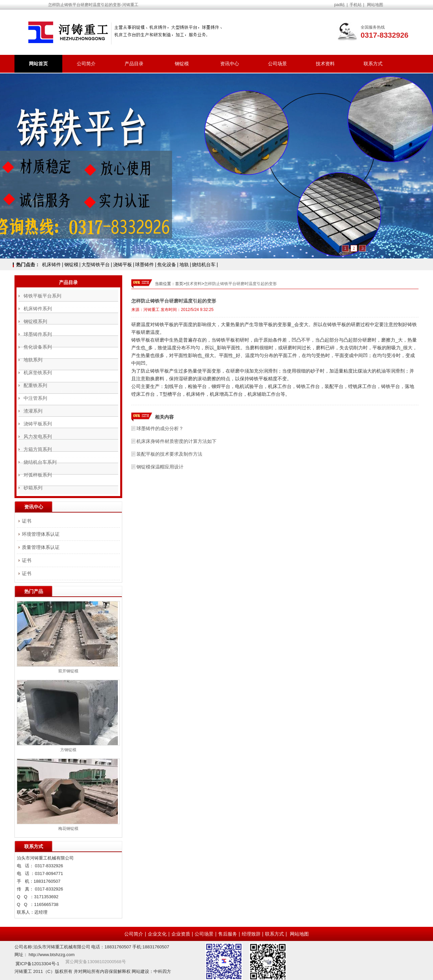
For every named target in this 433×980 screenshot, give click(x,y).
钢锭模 (182, 64)
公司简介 (86, 64)
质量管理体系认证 (41, 547)
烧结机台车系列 (40, 462)
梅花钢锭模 (68, 829)
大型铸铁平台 (96, 265)
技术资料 (325, 64)
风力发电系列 (38, 436)
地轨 (184, 265)
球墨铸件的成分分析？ (160, 428)
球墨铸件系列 (38, 334)
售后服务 (228, 934)
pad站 (339, 5)
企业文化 (157, 934)
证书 (27, 521)
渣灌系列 (33, 411)
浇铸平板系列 (38, 424)
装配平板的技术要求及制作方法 (169, 454)
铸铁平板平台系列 (42, 296)
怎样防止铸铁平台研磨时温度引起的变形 (240, 284)
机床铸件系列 (38, 309)
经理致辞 (251, 934)
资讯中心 (230, 64)
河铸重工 (152, 310)
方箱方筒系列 (38, 449)
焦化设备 (167, 265)
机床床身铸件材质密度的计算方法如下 (176, 441)
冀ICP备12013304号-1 (37, 964)
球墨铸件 (144, 265)
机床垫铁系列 (38, 373)
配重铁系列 (35, 385)
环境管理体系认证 (41, 534)
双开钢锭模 (68, 671)
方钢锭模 (68, 750)
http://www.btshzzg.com (52, 955)
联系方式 (373, 64)
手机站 (356, 5)
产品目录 (134, 64)
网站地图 (375, 5)
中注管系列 (35, 398)
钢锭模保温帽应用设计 (160, 467)
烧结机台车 (204, 265)
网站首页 (38, 64)
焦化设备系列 (38, 347)
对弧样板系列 (38, 475)
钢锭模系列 (35, 321)
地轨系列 (33, 360)
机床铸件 (52, 265)
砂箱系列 (33, 488)
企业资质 (181, 934)
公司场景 (277, 64)
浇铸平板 (123, 265)
